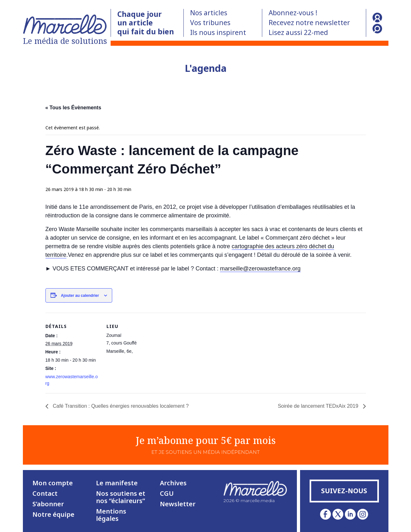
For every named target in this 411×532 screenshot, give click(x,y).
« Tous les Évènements (73, 108)
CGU (167, 493)
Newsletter (178, 504)
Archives (173, 483)
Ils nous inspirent (218, 32)
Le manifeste (117, 483)
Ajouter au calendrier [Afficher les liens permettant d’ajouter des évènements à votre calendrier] (80, 296)
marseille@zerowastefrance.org (260, 269)
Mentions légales (111, 515)
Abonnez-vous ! (293, 13)
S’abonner (48, 504)
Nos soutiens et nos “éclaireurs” (121, 497)
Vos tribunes (210, 23)
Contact (45, 493)
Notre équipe (53, 514)
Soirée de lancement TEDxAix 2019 (319, 406)
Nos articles (209, 13)
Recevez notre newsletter (309, 23)
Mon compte (53, 483)
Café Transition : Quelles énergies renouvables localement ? (120, 406)
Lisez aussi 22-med (298, 32)
